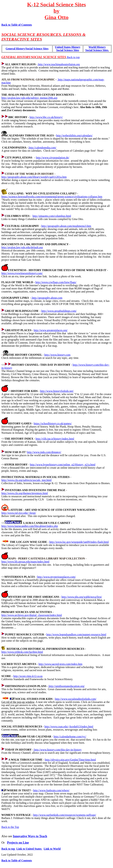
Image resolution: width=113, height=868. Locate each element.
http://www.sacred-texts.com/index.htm (60, 664)
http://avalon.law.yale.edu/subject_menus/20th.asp (29, 98)
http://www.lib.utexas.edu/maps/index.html (25, 562)
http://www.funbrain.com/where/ (51, 790)
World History (97, 47)
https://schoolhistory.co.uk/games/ (53, 423)
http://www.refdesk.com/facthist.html (22, 652)
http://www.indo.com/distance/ (44, 452)
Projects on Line (18, 843)
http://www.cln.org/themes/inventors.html (25, 493)
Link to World (52, 849)
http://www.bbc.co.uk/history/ (46, 117)
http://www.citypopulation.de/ (53, 158)
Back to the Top (10, 827)
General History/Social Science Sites (27, 49)
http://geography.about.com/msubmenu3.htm (66, 226)
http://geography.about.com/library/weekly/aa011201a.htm (34, 177)
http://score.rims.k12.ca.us (28, 676)
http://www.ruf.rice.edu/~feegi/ (19, 513)
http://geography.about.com (47, 298)
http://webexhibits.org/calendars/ (74, 135)
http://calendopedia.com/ (42, 148)
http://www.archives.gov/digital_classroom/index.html (32, 615)
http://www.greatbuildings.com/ (59, 311)
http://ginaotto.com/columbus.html (52, 216)
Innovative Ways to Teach (30, 836)
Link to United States (29, 849)
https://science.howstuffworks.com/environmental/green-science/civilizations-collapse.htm (52, 197)
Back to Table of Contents (17, 25)
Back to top (73, 57)
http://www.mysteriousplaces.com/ (56, 577)
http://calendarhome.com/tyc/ (70, 737)
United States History (68, 47)
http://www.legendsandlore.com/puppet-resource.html (76, 634)
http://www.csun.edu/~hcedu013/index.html (69, 726)
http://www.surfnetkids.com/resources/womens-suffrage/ (65, 815)
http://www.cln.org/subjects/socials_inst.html (26, 480)
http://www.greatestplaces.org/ (51, 330)
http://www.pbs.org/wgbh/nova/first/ (82, 597)
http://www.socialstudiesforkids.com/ (76, 699)
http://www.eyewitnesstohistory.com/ (22, 273)
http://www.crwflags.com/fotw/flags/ (56, 282)
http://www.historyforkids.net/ (57, 391)
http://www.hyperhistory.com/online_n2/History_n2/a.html (63, 465)
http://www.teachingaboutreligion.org (58, 64)
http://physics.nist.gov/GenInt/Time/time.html (70, 760)
